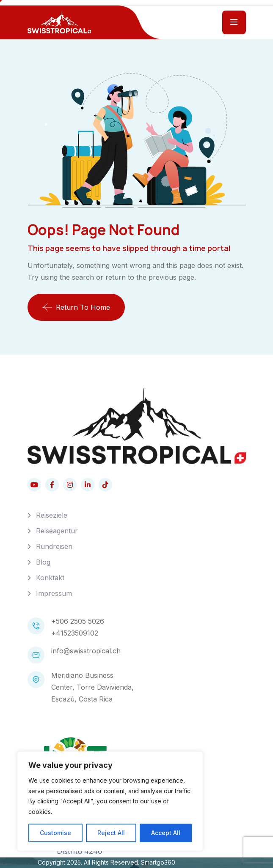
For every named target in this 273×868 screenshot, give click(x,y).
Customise (55, 833)
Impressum (54, 593)
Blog (43, 562)
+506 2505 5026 (78, 621)
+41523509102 (75, 633)
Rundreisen (54, 546)
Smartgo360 (158, 862)
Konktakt (50, 578)
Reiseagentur (57, 531)
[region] (110, 801)
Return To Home (76, 307)
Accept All (166, 833)
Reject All (111, 833)
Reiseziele (52, 515)
